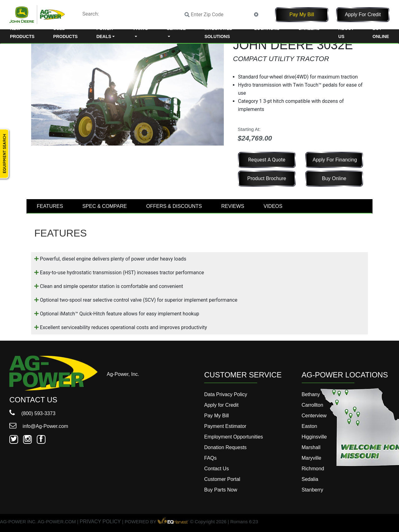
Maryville (312, 458)
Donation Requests (225, 447)
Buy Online (381, 32)
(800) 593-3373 (32, 413)
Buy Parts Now (221, 490)
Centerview (314, 416)
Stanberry (312, 490)
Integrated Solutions (219, 32)
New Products (22, 32)
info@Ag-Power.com (39, 426)
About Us (346, 32)
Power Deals (105, 32)
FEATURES (50, 206)
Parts (141, 28)
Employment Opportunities (234, 437)
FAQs (210, 458)
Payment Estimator (225, 426)
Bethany (311, 394)
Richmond (313, 469)
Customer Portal (222, 479)
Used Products (66, 32)
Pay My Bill (302, 14)
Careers (309, 28)
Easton (310, 426)
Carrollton (312, 405)
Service (176, 28)
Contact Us (216, 469)
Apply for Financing (335, 160)
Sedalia (310, 479)
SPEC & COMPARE (105, 206)
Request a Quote (267, 160)
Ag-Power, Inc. (123, 374)
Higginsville (314, 437)
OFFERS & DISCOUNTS (174, 206)
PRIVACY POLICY (100, 522)
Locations (267, 28)
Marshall (311, 447)
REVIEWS (233, 206)
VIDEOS (273, 206)
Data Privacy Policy (226, 394)
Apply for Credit (363, 14)
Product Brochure (267, 178)
